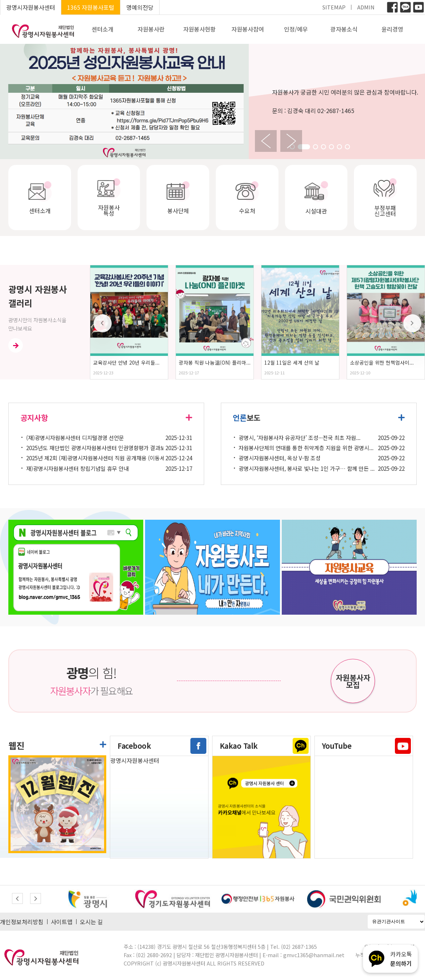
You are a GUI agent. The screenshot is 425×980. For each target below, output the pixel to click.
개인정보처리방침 (22, 922)
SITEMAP (334, 7)
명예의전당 (140, 7)
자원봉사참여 (248, 29)
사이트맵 (62, 922)
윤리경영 (392, 29)
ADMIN (366, 7)
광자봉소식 (344, 29)
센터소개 (103, 29)
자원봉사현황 (199, 29)
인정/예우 (296, 29)
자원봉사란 (151, 29)
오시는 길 (91, 922)
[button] (304, 147)
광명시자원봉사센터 (31, 7)
